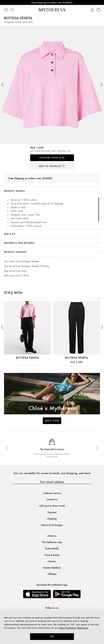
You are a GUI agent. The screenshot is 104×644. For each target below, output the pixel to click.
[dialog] (52, 628)
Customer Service (52, 493)
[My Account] (92, 10)
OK (52, 636)
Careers (52, 561)
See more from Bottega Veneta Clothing (26, 266)
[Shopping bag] (98, 10)
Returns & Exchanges (52, 525)
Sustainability (52, 548)
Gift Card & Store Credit (52, 506)
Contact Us (52, 499)
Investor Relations (52, 568)
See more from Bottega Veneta (21, 261)
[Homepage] (52, 10)
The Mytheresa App (52, 542)
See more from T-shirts (16, 276)
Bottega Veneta (18, 18)
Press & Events (52, 555)
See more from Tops (15, 271)
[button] (3, 85)
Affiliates (52, 574)
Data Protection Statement (73, 628)
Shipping (52, 519)
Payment (52, 512)
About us (52, 536)
